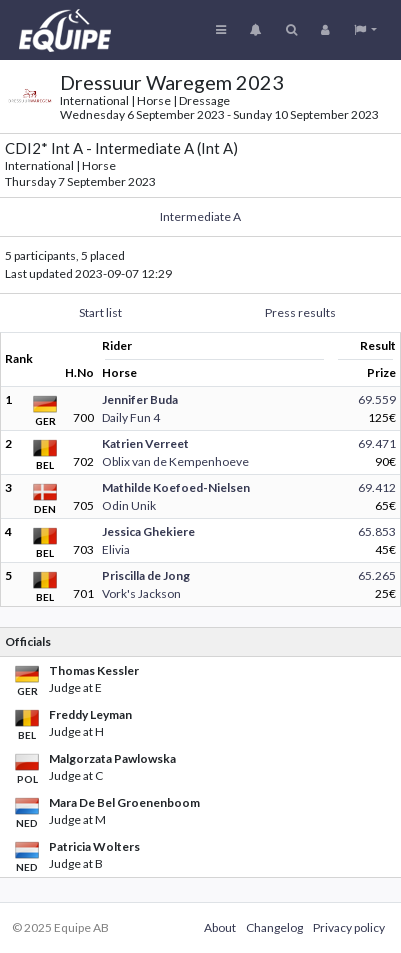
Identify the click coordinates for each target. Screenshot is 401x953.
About (220, 927)
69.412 (377, 487)
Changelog (274, 927)
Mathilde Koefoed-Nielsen (176, 487)
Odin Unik (129, 505)
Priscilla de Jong (146, 575)
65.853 (377, 531)
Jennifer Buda (140, 399)
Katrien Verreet (145, 443)
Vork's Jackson (141, 593)
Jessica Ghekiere (148, 531)
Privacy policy (349, 927)
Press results (300, 312)
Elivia (116, 549)
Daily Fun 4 (131, 417)
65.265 (377, 575)
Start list (100, 312)
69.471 (377, 443)
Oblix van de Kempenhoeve (175, 461)
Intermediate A (200, 216)
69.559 (377, 399)
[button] (365, 30)
